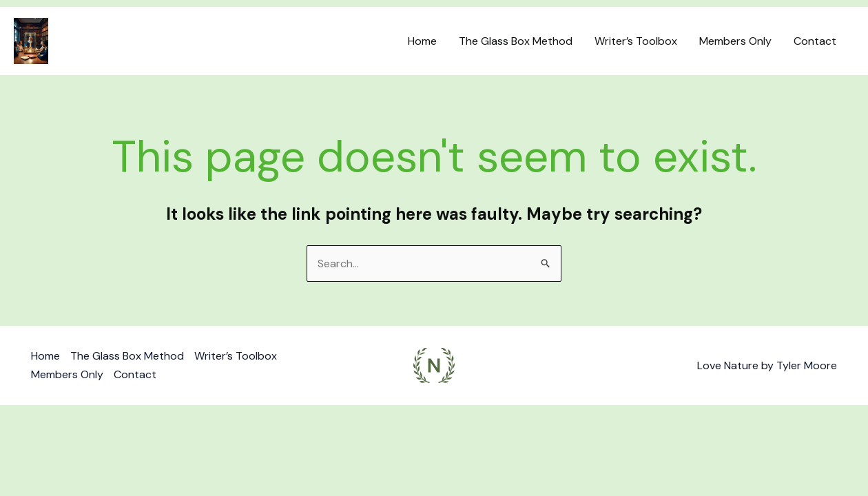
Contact (815, 41)
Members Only (735, 41)
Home (422, 41)
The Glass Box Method (516, 41)
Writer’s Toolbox (636, 41)
